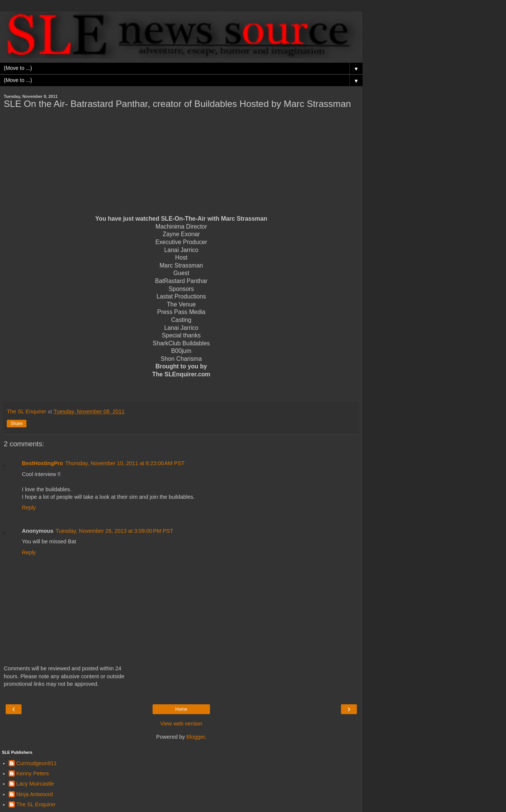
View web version (181, 724)
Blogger (196, 737)
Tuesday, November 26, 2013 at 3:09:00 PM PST (114, 531)
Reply (29, 507)
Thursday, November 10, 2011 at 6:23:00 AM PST (125, 463)
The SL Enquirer (36, 804)
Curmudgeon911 (36, 763)
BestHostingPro (42, 463)
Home (181, 709)
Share (17, 424)
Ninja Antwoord (35, 794)
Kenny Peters (32, 773)
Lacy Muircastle (35, 784)
